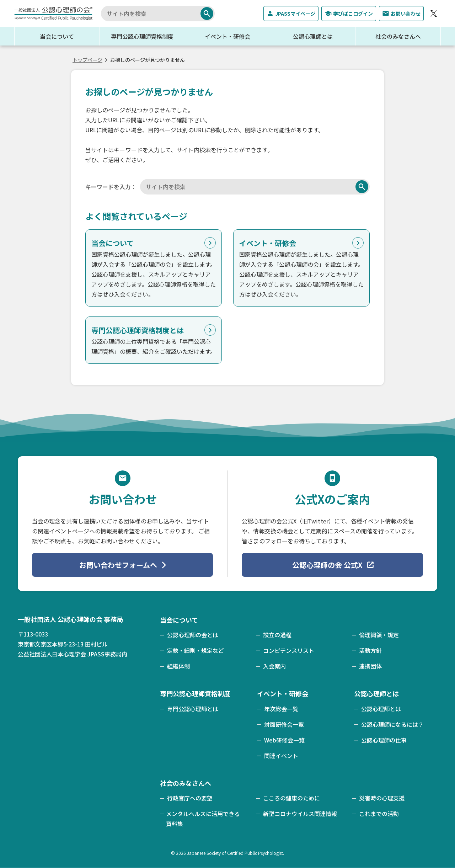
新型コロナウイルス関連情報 (300, 814)
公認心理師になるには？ (392, 724)
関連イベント (281, 756)
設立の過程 (277, 635)
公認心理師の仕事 (384, 740)
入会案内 (274, 666)
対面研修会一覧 (284, 724)
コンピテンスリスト (289, 650)
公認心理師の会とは (193, 635)
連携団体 (370, 666)
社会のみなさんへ (398, 36)
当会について (57, 36)
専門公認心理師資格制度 (142, 36)
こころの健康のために (291, 798)
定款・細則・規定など (196, 650)
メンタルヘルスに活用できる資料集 (203, 819)
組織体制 (178, 666)
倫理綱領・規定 (379, 635)
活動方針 (370, 650)
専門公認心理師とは (193, 709)
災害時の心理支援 (382, 798)
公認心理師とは (313, 36)
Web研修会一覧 (284, 740)
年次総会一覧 (281, 709)
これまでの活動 (379, 814)
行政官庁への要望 (190, 798)
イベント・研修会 (227, 36)
